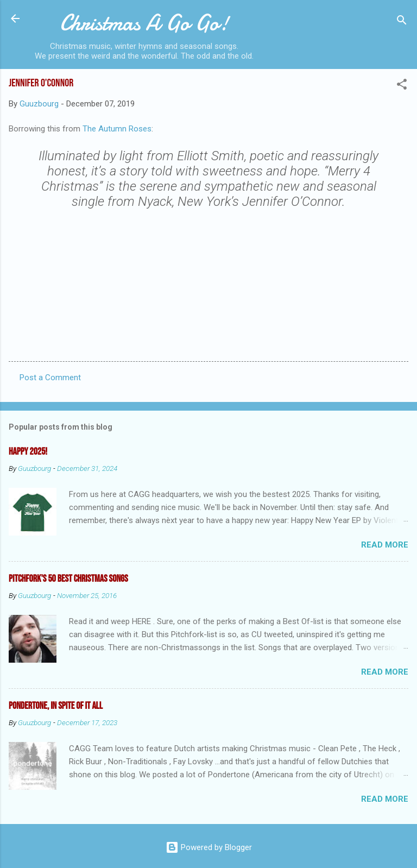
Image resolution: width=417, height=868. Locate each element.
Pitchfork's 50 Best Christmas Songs (68, 579)
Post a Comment (50, 378)
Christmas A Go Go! (144, 23)
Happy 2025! (28, 452)
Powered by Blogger (209, 847)
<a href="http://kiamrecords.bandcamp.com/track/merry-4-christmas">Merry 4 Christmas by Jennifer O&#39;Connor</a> (208, 281)
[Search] (402, 22)
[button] (402, 86)
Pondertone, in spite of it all (56, 706)
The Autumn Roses (117, 129)
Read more (385, 545)
